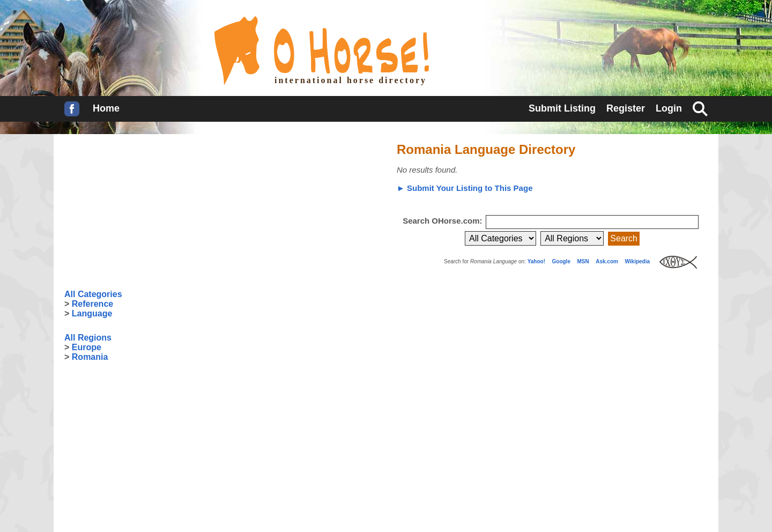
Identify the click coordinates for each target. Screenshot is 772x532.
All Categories (93, 294)
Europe (87, 347)
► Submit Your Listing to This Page (465, 188)
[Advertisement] (145, 212)
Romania (90, 357)
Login (669, 108)
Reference (92, 304)
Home (106, 108)
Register (626, 108)
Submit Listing (562, 108)
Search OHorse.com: (444, 221)
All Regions (88, 338)
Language (92, 313)
